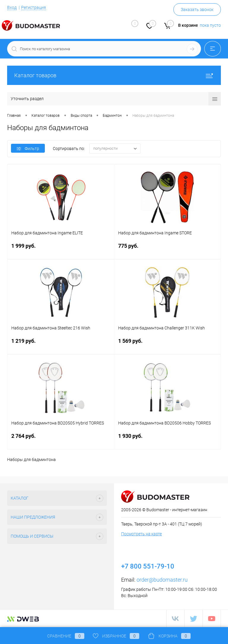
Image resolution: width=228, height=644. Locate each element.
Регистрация (34, 7)
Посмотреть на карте (141, 534)
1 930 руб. (168, 439)
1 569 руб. (168, 344)
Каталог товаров (114, 75)
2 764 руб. (61, 439)
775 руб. (168, 249)
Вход (12, 7)
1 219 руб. (61, 344)
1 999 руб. (61, 249)
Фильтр (28, 149)
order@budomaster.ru (162, 580)
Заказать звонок (197, 10)
